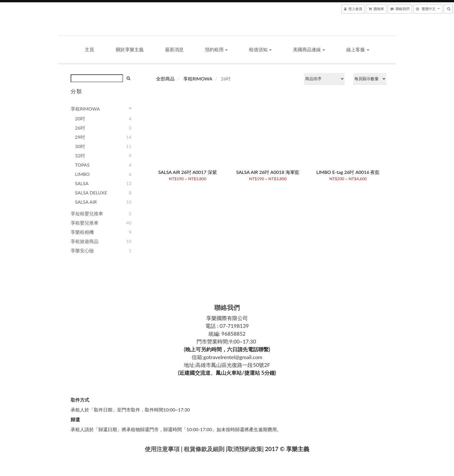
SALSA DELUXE (91, 193)
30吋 (80, 146)
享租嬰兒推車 (85, 223)
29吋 (80, 137)
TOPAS (82, 165)
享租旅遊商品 (85, 241)
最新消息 (174, 49)
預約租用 (216, 49)
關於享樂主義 (130, 49)
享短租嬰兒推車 (87, 213)
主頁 (89, 49)
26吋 (80, 128)
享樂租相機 (82, 232)
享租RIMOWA (85, 109)
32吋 (80, 156)
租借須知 (260, 49)
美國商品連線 (309, 49)
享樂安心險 (82, 250)
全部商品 (165, 79)
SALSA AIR (86, 202)
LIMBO (82, 174)
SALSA (82, 183)
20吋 (80, 118)
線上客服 (358, 49)
